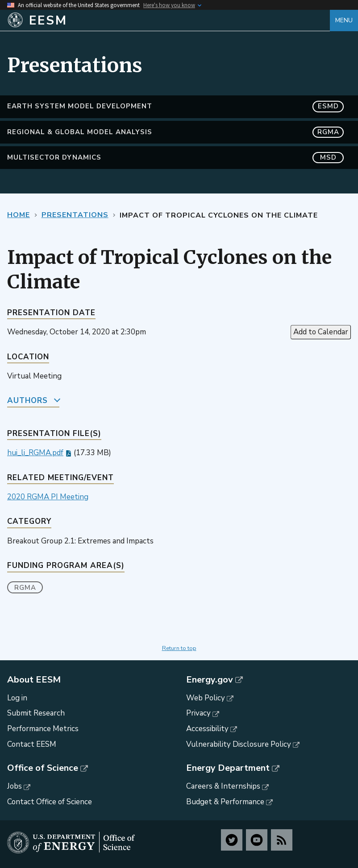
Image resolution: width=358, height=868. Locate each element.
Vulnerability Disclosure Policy (239, 744)
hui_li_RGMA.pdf (35, 453)
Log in (17, 698)
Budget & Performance (225, 802)
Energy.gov (210, 680)
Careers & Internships (223, 786)
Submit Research (36, 713)
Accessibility (207, 729)
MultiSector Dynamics (175, 158)
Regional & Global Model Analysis (175, 132)
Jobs (15, 786)
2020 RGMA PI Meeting (48, 497)
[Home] (169, 21)
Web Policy (206, 698)
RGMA (25, 588)
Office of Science (43, 768)
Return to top (179, 648)
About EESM (34, 680)
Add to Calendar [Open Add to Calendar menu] (321, 332)
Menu (344, 20)
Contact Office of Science (50, 802)
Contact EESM (32, 744)
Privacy (198, 713)
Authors (27, 401)
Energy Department (228, 768)
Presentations (75, 215)
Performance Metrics (43, 729)
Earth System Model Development (175, 106)
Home (19, 215)
